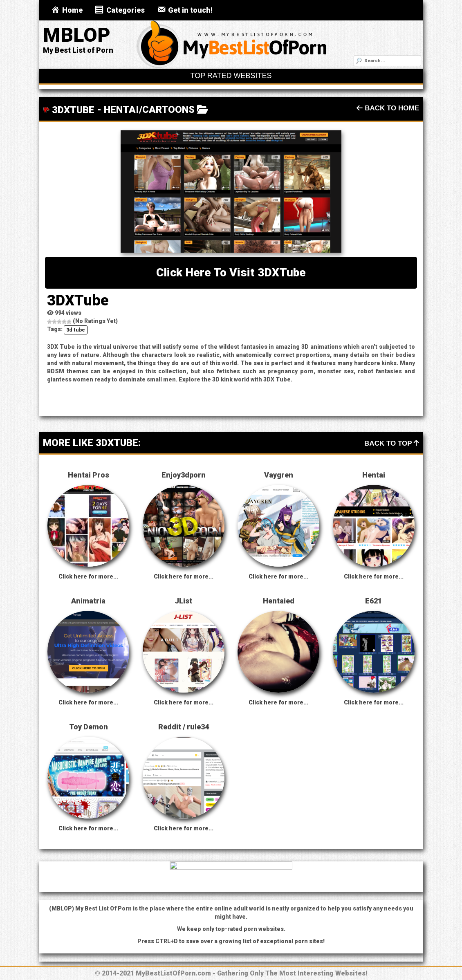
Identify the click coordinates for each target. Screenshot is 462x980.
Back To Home (388, 108)
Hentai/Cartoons (149, 110)
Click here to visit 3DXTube (231, 272)
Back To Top (392, 443)
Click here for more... (88, 576)
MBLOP (77, 35)
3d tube (76, 330)
